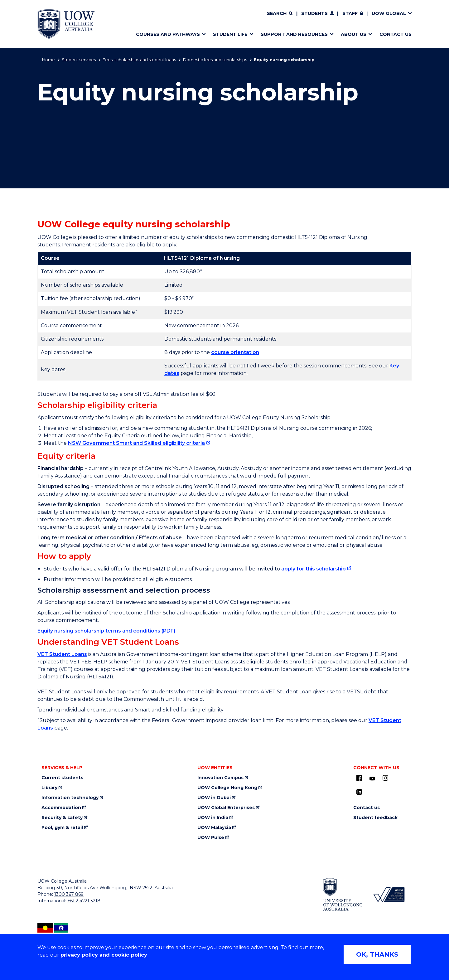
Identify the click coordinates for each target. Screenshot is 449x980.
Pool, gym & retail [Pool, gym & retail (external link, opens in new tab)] (62, 828)
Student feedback (375, 818)
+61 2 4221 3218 (84, 901)
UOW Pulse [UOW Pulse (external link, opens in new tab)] (211, 838)
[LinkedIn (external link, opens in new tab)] (359, 792)
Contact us (367, 808)
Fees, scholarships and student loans (139, 60)
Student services (79, 60)
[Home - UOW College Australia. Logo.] (66, 24)
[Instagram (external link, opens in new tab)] (385, 778)
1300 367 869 (69, 894)
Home (48, 60)
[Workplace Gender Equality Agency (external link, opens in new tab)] (389, 894)
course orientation (235, 352)
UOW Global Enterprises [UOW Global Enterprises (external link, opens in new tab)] (226, 808)
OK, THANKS (377, 954)
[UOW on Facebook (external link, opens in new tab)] (359, 778)
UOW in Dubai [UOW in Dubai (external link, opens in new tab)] (214, 798)
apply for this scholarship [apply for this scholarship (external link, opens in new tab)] (314, 569)
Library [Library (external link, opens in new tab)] (49, 788)
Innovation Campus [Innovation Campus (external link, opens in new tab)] (220, 778)
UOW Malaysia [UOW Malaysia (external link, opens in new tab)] (214, 828)
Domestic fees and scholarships (215, 60)
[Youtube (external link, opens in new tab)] (372, 779)
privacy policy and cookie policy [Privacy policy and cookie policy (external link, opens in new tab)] (104, 955)
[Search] (280, 14)
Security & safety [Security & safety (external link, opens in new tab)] (62, 818)
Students (314, 13)
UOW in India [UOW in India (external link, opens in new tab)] (213, 818)
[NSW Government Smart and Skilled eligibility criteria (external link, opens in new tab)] (139, 443)
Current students (62, 778)
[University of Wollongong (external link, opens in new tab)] (343, 894)
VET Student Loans (62, 654)
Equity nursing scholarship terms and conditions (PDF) (106, 631)
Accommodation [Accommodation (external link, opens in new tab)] (61, 808)
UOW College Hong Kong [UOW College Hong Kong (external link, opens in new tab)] (227, 788)
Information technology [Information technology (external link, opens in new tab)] (70, 798)
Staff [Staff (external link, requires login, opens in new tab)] (350, 13)
